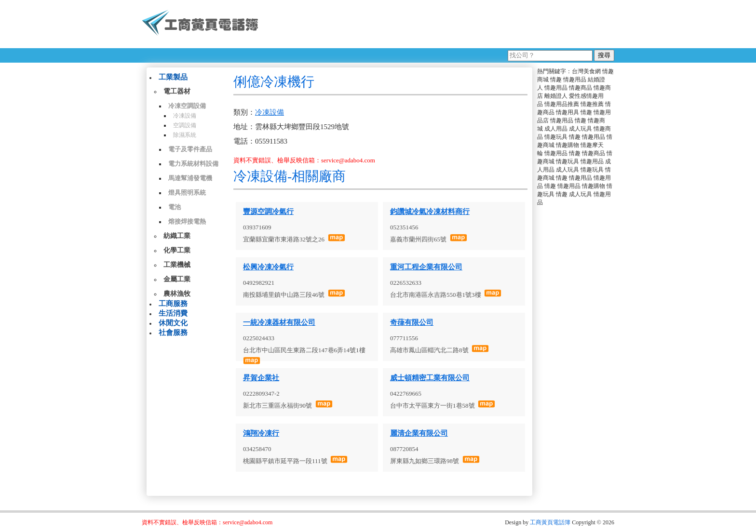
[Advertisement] (440, 24)
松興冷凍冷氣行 (268, 267)
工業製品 (173, 77)
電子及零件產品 (190, 149)
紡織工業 (177, 236)
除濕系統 (185, 135)
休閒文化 (173, 323)
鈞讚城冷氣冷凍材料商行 (430, 212)
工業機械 (177, 265)
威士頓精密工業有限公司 (430, 378)
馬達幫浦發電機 (190, 178)
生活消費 (173, 313)
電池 (175, 207)
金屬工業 (177, 279)
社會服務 (173, 332)
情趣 (556, 80)
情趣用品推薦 (562, 104)
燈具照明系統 (187, 193)
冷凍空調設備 (187, 106)
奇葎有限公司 (412, 322)
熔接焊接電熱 (187, 221)
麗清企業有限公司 (419, 433)
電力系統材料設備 (193, 164)
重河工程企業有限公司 (426, 267)
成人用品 (556, 129)
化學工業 (177, 250)
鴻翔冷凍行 (261, 433)
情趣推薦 (592, 104)
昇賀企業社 (261, 378)
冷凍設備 (185, 116)
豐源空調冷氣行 (268, 212)
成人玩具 (580, 129)
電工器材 (177, 91)
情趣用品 (575, 80)
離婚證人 (556, 96)
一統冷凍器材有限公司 (279, 322)
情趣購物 (567, 145)
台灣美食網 (586, 71)
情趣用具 (567, 112)
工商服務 (173, 304)
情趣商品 (580, 88)
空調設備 (185, 125)
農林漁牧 (177, 294)
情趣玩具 (556, 137)
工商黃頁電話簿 (550, 522)
